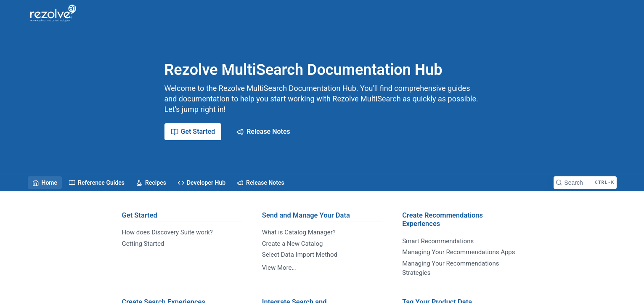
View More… (279, 268)
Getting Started (143, 244)
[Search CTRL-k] (585, 183)
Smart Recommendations (438, 241)
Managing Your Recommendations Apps (458, 252)
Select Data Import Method (300, 255)
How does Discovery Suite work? (167, 232)
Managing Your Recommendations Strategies (451, 268)
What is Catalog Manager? (299, 232)
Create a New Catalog (293, 244)
